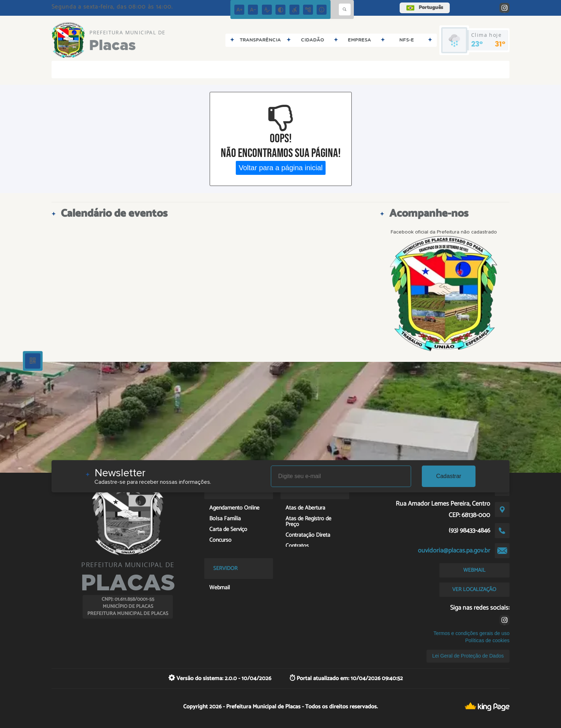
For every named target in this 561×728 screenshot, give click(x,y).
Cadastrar (449, 476)
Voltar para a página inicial (281, 168)
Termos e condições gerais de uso (472, 633)
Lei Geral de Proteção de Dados (468, 656)
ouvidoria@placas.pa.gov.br (454, 551)
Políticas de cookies (487, 640)
